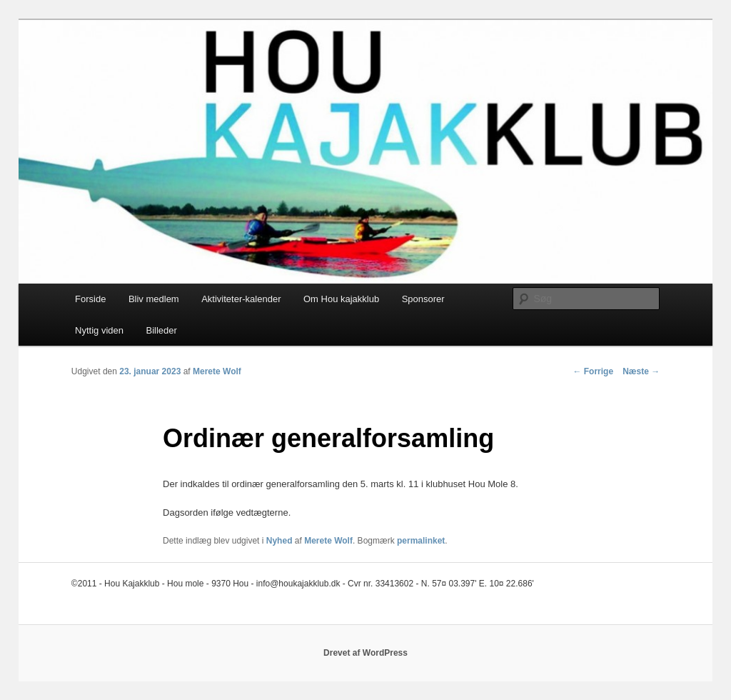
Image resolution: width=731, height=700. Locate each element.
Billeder (161, 330)
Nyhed (279, 541)
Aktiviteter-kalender (241, 299)
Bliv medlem (154, 299)
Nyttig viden (99, 330)
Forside (90, 299)
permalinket (421, 541)
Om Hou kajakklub (341, 299)
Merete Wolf (217, 371)
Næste (641, 371)
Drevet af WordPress (365, 653)
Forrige (593, 371)
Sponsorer (423, 299)
